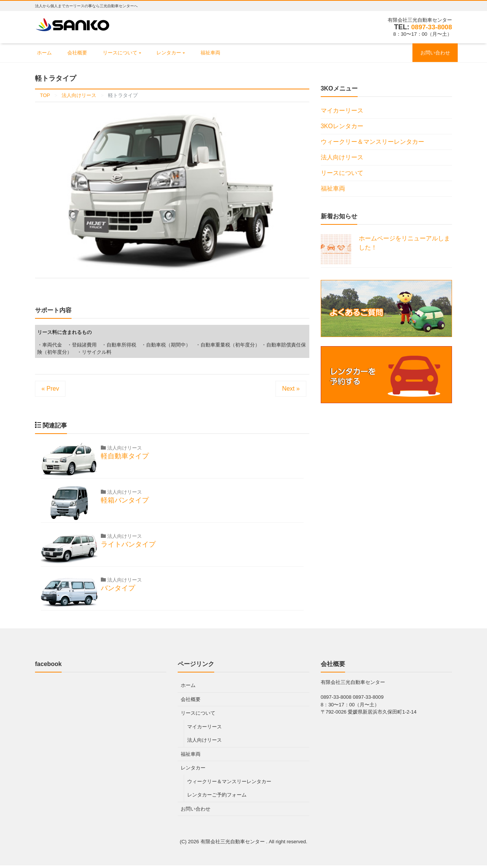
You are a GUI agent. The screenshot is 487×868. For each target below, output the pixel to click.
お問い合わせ (433, 53)
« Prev (50, 389)
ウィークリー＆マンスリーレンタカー (372, 142)
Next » (291, 389)
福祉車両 (226, 53)
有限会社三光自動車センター (233, 844)
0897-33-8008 (431, 27)
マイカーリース (342, 111)
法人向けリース (342, 158)
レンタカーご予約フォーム (217, 797)
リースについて (128, 53)
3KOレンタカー (342, 127)
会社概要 (83, 53)
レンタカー (181, 53)
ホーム (46, 53)
